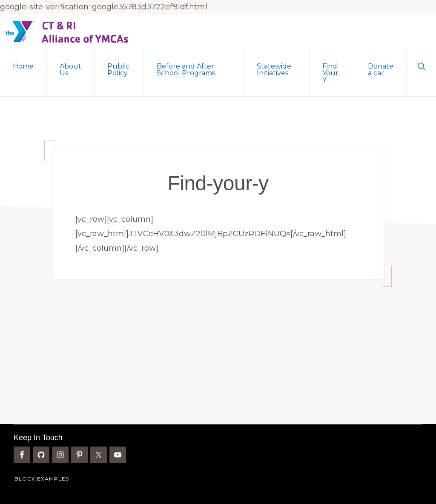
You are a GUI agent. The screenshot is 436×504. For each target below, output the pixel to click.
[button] (421, 66)
